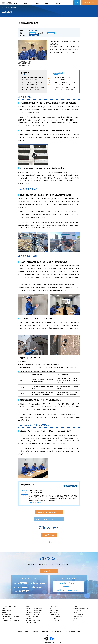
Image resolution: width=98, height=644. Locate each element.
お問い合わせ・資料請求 (89, 3)
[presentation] (3, 641)
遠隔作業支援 (33, 31)
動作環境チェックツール (55, 620)
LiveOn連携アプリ (30, 618)
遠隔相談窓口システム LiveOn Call (33, 612)
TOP (3, 7)
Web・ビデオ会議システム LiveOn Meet (34, 608)
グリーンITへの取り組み (7, 618)
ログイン (77, 3)
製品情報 (15, 3)
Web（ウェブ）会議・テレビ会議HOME (10, 606)
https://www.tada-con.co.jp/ (37, 502)
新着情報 (4, 608)
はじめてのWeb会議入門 (7, 610)
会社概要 (47, 3)
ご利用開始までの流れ (54, 610)
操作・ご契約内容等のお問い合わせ (73, 631)
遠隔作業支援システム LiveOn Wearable (34, 610)
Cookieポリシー (77, 612)
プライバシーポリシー (78, 610)
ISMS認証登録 (36, 631)
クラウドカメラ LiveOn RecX (32, 616)
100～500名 (51, 33)
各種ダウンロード (53, 612)
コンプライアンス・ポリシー (79, 614)
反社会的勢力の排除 (78, 616)
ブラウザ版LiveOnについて (32, 622)
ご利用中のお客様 (53, 606)
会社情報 (75, 606)
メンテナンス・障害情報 (55, 616)
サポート (58, 3)
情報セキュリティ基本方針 (23, 631)
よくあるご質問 (53, 608)
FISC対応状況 (45, 631)
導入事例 (26, 3)
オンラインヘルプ (53, 618)
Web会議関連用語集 (6, 614)
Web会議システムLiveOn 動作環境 (33, 620)
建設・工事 (32, 33)
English (75, 620)
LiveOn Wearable (34, 35)
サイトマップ (76, 618)
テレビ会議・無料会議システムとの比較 (11, 616)
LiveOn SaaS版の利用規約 (55, 614)
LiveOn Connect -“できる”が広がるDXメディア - (12, 620)
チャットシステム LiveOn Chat (32, 614)
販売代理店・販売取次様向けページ (81, 608)
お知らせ (37, 3)
